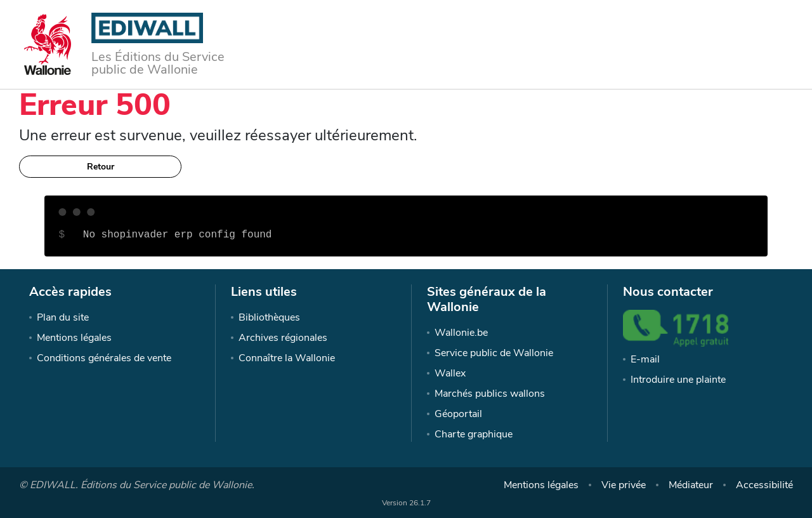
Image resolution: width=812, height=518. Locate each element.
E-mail (645, 359)
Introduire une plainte (678, 380)
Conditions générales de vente (104, 358)
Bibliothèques (269, 317)
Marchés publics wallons (490, 394)
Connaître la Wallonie (287, 358)
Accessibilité (764, 485)
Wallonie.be (461, 333)
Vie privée (624, 485)
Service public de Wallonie (494, 353)
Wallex (450, 373)
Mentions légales (74, 338)
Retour (101, 167)
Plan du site (63, 317)
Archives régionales (283, 338)
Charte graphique (474, 434)
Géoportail (458, 414)
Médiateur (691, 485)
